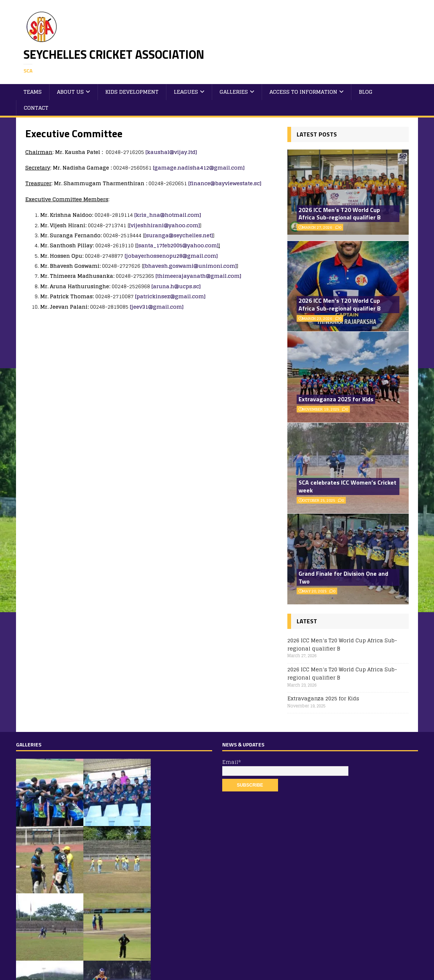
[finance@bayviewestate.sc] (225, 183)
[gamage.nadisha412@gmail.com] (199, 168)
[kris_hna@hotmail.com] (168, 215)
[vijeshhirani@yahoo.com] (165, 225)
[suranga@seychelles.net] (179, 235)
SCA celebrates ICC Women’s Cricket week (347, 486)
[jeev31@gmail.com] (157, 307)
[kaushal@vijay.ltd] (171, 152)
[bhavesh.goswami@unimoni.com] (190, 266)
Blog (366, 92)
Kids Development (132, 92)
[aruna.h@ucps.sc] (176, 286)
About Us (70, 92)
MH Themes (116, 972)
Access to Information (303, 92)
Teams (33, 92)
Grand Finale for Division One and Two (343, 577)
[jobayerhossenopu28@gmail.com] (171, 256)
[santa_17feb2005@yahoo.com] (178, 245)
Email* (283, 767)
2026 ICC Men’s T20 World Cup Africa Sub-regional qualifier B (340, 214)
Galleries (234, 92)
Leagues (186, 92)
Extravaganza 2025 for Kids (336, 399)
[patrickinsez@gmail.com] (170, 296)
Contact (36, 108)
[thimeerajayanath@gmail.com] (198, 276)
